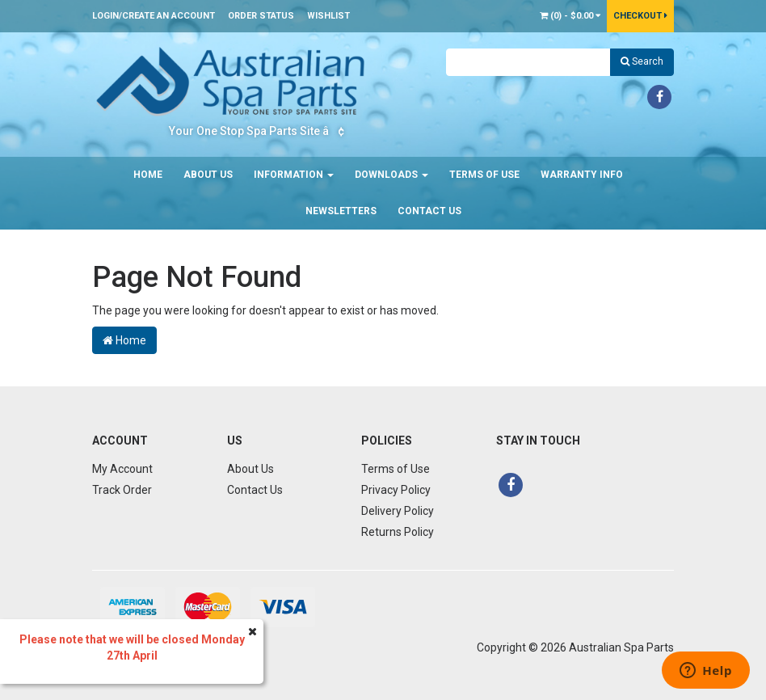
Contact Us (429, 211)
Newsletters (341, 211)
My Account (122, 469)
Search (642, 61)
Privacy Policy (396, 490)
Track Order (122, 490)
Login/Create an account (154, 16)
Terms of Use (484, 175)
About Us (208, 175)
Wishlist (328, 16)
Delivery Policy (398, 511)
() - (570, 16)
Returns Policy (398, 532)
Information (294, 175)
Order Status (261, 16)
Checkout (640, 16)
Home (148, 175)
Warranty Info (582, 175)
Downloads (391, 175)
